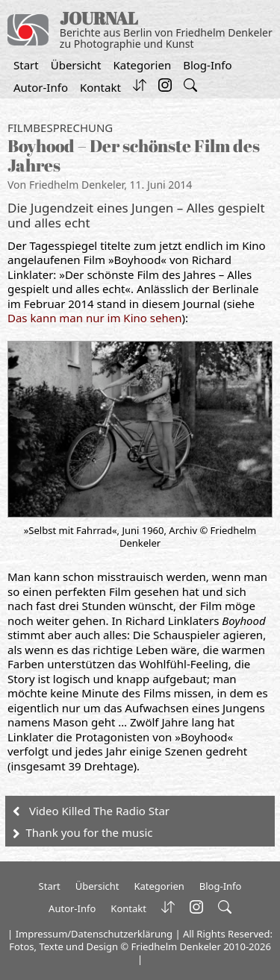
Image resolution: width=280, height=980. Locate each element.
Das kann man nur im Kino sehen (94, 318)
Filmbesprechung (60, 128)
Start (26, 65)
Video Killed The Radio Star (99, 811)
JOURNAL (99, 18)
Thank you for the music (90, 832)
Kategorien (142, 65)
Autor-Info (41, 87)
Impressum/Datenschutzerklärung (94, 934)
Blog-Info (207, 65)
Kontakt (100, 87)
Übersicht (76, 65)
